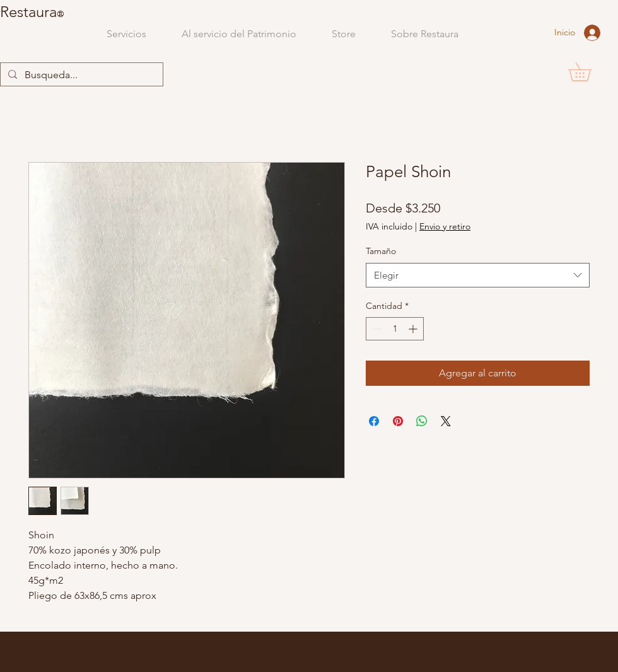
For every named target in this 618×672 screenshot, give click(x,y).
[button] (589, 72)
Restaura (28, 12)
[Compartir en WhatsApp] (422, 421)
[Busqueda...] (80, 75)
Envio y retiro (445, 226)
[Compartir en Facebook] (374, 421)
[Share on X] (446, 421)
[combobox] (478, 275)
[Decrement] (376, 329)
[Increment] (414, 329)
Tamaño (381, 251)
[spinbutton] (395, 329)
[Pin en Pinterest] (398, 421)
